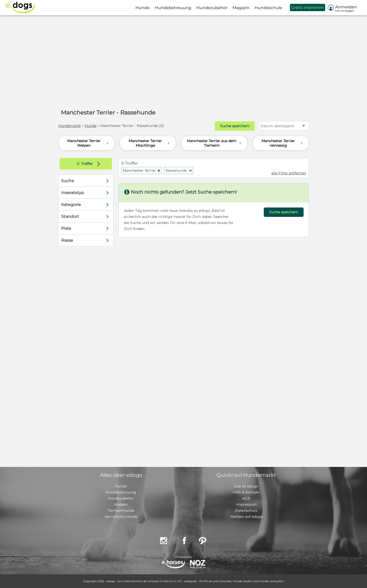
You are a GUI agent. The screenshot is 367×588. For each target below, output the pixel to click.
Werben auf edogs (246, 517)
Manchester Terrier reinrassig (283, 143)
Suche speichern (235, 126)
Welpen (121, 504)
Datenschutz (246, 510)
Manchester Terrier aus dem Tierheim (214, 143)
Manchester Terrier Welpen (88, 143)
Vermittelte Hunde (121, 517)
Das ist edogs (246, 486)
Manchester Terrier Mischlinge (150, 143)
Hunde (91, 126)
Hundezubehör (121, 498)
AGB (246, 498)
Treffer (90, 164)
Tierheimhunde (121, 510)
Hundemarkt (70, 126)
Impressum (246, 504)
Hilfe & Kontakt (246, 492)
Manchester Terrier (142, 170)
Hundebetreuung (121, 492)
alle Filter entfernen (289, 173)
